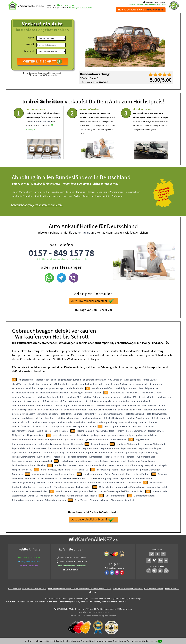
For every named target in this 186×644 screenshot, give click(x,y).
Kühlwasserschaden (22, 461)
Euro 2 (40, 431)
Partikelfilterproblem (107, 470)
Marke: (31, 38)
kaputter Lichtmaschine (24, 457)
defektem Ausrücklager (23, 397)
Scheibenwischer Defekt (75, 478)
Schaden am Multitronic (24, 478)
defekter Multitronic (92, 418)
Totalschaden (157, 483)
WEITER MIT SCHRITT (43, 61)
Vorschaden (137, 491)
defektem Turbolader (141, 401)
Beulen (98, 393)
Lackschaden (67, 461)
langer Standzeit (84, 461)
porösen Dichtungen (150, 470)
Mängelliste (151, 465)
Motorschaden (116, 465)
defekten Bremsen (131, 405)
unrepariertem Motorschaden (130, 487)
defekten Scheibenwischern (102, 410)
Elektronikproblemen (143, 426)
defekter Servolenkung (138, 418)
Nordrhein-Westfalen (25, 196)
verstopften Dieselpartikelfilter (115, 491)
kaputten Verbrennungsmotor (27, 452)
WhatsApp (30, 137)
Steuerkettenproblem (91, 483)
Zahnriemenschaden (144, 496)
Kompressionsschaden (101, 457)
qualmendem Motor (65, 474)
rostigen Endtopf (141, 474)
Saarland (60, 196)
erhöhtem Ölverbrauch (23, 431)
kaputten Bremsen (110, 448)
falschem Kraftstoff (105, 431)
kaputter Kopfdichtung (126, 452)
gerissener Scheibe (74, 440)
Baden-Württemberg (25, 192)
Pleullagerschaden (129, 470)
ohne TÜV (83, 470)
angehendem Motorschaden (56, 384)
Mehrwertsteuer (76, 465)
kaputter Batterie (75, 452)
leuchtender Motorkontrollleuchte (29, 465)
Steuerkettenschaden (114, 483)
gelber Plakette (82, 435)
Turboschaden (83, 487)
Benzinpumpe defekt (102, 388)
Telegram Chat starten (30, 562)
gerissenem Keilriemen (147, 435)
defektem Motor (50, 401)
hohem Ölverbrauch (73, 444)
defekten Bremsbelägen (108, 405)
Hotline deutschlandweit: (141, 10)
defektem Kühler (147, 397)
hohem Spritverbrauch (50, 444)
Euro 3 (48, 431)
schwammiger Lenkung (23, 483)
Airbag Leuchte (150, 380)
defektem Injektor (112, 397)
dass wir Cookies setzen (145, 641)
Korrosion (119, 457)
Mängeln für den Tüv (22, 470)
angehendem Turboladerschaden (88, 384)
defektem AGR (133, 393)
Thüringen (121, 196)
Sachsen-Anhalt (85, 196)
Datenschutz (76, 615)
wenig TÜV (33, 496)
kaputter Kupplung (148, 452)
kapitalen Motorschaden (155, 444)
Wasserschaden (160, 491)
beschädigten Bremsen (126, 388)
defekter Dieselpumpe (71, 414)
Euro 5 (65, 431)
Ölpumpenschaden (99, 500)
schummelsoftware (142, 478)
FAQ (114, 615)
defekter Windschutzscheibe (71, 422)
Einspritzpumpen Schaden (118, 426)
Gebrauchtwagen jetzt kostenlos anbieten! (40, 205)
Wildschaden (47, 496)
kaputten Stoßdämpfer (150, 448)
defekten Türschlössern (24, 414)
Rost (128, 474)
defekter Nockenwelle (114, 418)
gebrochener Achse (63, 435)
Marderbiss (60, 465)
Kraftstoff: (30, 51)
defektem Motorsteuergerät (74, 401)
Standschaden (55, 483)
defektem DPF (74, 397)
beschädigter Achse (149, 388)
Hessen (94, 192)
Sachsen (71, 196)
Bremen (73, 192)
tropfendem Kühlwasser (24, 487)
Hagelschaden (143, 440)
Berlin (49, 192)
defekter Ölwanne (21, 426)
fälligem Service (156, 431)
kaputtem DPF (39, 448)
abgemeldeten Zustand (69, 380)
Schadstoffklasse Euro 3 (49, 478)
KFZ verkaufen (15, 589)
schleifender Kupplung (100, 478)
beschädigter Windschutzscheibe (52, 393)
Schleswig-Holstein (104, 196)
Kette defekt (60, 457)
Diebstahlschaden (40, 426)
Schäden (41, 483)
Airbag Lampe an (132, 380)
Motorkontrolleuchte (96, 465)
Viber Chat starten (30, 566)
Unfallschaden (106, 487)
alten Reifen (34, 384)
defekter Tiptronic (21, 422)
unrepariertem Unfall (157, 487)
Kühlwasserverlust (43, 461)
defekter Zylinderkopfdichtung (102, 422)
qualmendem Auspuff (43, 474)
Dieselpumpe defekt (61, 426)
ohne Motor (71, 470)
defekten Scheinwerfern (130, 410)
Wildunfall (60, 496)
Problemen (18, 474)
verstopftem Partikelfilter (85, 491)
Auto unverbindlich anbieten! (93, 309)
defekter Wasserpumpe (43, 422)
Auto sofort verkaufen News (34, 589)
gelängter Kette (99, 435)
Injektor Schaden (99, 444)
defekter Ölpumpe (148, 422)
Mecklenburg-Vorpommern (113, 192)
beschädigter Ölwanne (81, 393)
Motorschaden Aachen (154, 589)
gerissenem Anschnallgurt (121, 435)
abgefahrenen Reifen (46, 380)
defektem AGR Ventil (152, 393)
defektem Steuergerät (100, 401)
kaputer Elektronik (21, 448)
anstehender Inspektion (24, 388)
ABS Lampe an (115, 380)
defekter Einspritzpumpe (111, 414)
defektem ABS (117, 393)
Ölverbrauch (117, 500)
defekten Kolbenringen (75, 410)
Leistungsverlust (118, 461)
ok (160, 641)
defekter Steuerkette (162, 418)
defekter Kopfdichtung (23, 418)
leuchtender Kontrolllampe (142, 461)
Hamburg (84, 192)
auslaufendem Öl (75, 388)
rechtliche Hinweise (91, 615)
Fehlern (120, 431)
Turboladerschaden (64, 487)
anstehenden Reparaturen (149, 384)
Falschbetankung (85, 431)
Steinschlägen (71, 483)
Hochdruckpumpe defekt (24, 444)
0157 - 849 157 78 (67, 5)
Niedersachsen (136, 192)
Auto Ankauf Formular (41, 129)
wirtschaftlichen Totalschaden (82, 496)
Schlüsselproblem (122, 478)
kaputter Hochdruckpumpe (99, 452)
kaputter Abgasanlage (54, 452)
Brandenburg (61, 192)
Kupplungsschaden (146, 457)
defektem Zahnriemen (23, 405)
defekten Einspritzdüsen (24, 410)
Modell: (30, 44)
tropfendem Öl (45, 487)
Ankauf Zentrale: (67, 558)
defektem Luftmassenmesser (26, 401)
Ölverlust (130, 500)
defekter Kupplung (45, 418)
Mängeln (163, 465)
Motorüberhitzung (134, 465)
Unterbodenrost (20, 491)
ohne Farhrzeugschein (52, 470)
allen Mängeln (19, 384)
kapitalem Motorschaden (129, 444)
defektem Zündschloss (83, 405)
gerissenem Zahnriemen (24, 440)
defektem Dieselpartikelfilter (51, 397)
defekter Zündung (128, 422)
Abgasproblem (26, 380)
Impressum (106, 615)
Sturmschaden (134, 483)
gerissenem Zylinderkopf (50, 440)
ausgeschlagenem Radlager (51, 388)
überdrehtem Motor (116, 496)
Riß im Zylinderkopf (115, 474)
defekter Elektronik (135, 414)
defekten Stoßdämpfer (155, 410)
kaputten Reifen (129, 448)
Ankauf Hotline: (65, 562)
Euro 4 (57, 431)
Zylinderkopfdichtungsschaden (27, 500)
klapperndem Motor (77, 457)
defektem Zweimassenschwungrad (53, 405)
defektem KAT (130, 397)
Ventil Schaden (64, 491)
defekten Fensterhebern (50, 410)
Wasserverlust (19, 496)
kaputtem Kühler (72, 448)
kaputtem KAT (55, 448)
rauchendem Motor (93, 474)
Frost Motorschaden (136, 431)
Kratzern (130, 457)
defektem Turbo (121, 401)
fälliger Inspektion (35, 435)
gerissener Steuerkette (97, 440)
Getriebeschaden (118, 440)
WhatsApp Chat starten (30, 558)
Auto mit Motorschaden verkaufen (128, 589)
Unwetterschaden (39, 491)
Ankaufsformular (73, 570)
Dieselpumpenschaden (84, 426)
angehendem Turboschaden (120, 384)
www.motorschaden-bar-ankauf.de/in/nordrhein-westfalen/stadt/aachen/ (80, 589)
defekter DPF (91, 414)
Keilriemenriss (44, 457)
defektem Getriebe (92, 397)
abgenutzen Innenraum (94, 380)
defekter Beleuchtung (48, 414)
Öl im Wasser (81, 500)
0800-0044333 (80, 558)
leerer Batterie (101, 461)
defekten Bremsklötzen (153, 405)
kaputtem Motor (91, 448)
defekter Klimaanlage (157, 414)
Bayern (41, 192)
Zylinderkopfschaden (55, 500)
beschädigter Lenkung (23, 393)
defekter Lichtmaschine (68, 418)
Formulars (84, 240)
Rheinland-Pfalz (46, 196)
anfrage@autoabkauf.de (82, 7)
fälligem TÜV (18, 435)
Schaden (162, 474)
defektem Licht (164, 397)
